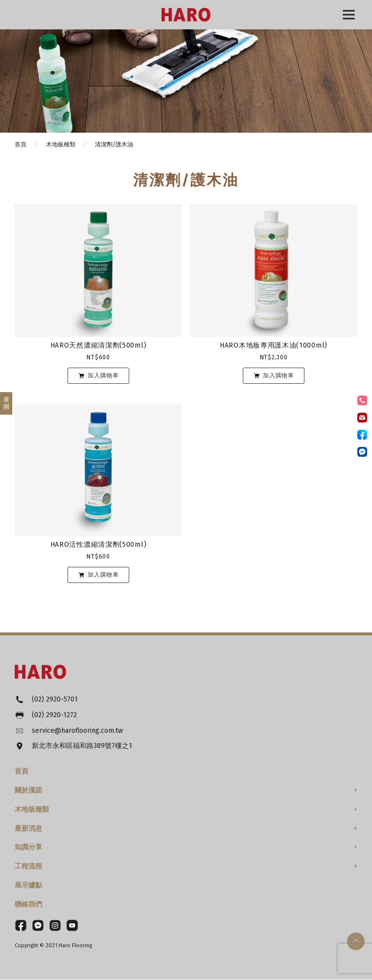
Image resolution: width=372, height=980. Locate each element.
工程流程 (28, 867)
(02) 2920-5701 (55, 700)
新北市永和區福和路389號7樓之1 (82, 747)
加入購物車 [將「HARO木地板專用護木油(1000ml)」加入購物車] (279, 375)
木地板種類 (32, 810)
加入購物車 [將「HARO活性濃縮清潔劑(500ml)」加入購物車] (103, 575)
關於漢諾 (28, 791)
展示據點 (28, 886)
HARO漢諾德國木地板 (186, 15)
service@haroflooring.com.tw (77, 731)
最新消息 (28, 829)
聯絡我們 (28, 905)
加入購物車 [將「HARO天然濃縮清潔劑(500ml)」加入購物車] (103, 375)
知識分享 (28, 848)
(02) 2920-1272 (54, 715)
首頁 (22, 772)
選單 (349, 15)
